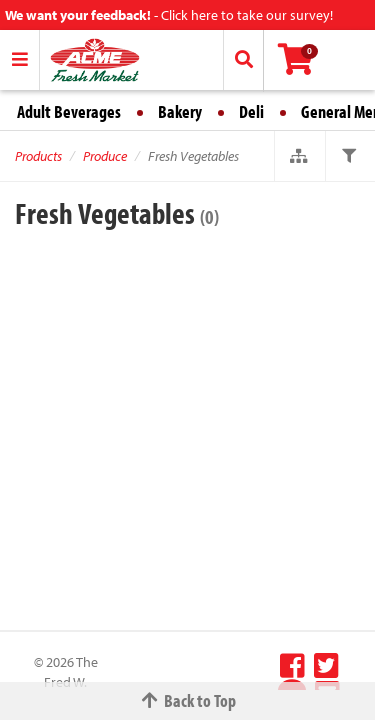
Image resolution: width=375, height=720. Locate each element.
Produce (105, 156)
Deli (251, 111)
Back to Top (188, 700)
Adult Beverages (69, 111)
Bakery (180, 111)
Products (38, 156)
